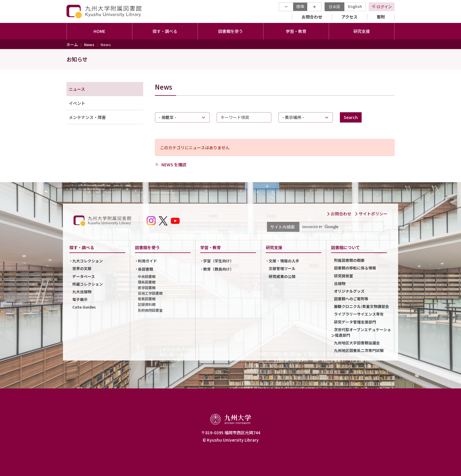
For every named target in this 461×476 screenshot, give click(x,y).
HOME (99, 31)
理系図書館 (147, 282)
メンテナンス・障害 (87, 117)
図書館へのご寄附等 (351, 299)
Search (351, 117)
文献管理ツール (282, 268)
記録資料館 (147, 304)
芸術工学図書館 (150, 293)
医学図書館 (147, 288)
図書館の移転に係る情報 (355, 268)
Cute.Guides (84, 307)
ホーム (72, 45)
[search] (341, 227)
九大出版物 (82, 292)
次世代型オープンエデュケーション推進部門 (361, 332)
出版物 (340, 283)
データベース (84, 276)
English (355, 6)
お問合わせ (312, 17)
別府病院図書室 (150, 310)
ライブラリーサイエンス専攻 (359, 314)
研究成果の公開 (282, 276)
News (89, 45)
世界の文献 (82, 268)
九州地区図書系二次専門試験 (359, 350)
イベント (77, 103)
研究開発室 (344, 276)
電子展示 (80, 299)
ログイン (384, 7)
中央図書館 (147, 276)
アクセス (349, 17)
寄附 (381, 17)
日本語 (334, 7)
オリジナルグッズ (349, 291)
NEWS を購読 (173, 165)
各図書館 (146, 269)
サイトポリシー (371, 214)
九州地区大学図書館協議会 (357, 343)
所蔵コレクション (88, 284)
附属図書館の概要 (349, 260)
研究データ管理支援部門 (355, 322)
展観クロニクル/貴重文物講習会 (361, 306)
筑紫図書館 (147, 299)
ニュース (77, 89)
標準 (300, 6)
